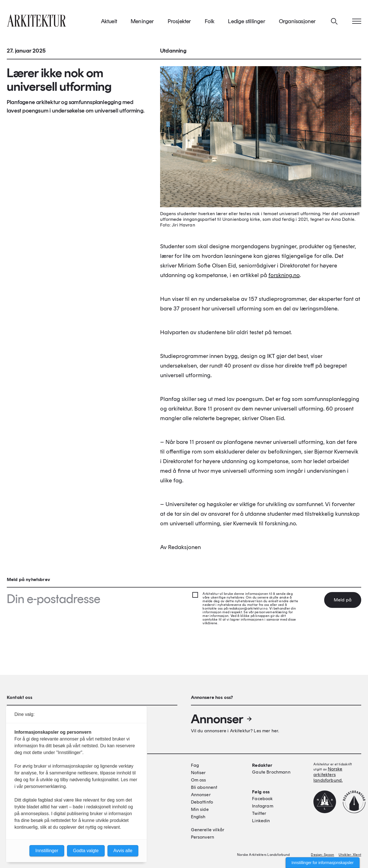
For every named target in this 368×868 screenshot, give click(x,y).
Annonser (222, 719)
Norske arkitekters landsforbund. (328, 775)
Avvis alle (123, 851)
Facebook (262, 799)
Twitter (259, 813)
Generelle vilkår (208, 830)
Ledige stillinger (247, 22)
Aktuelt (109, 22)
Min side (200, 809)
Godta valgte (86, 851)
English (198, 817)
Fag (195, 765)
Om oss (199, 780)
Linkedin (261, 821)
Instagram (262, 806)
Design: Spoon (322, 855)
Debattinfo (202, 802)
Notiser (198, 773)
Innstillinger (47, 851)
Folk (210, 22)
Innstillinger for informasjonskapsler (323, 863)
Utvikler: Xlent (350, 855)
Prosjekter (179, 22)
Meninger (142, 22)
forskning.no (284, 277)
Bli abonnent (204, 787)
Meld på (343, 600)
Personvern (203, 837)
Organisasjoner (297, 22)
